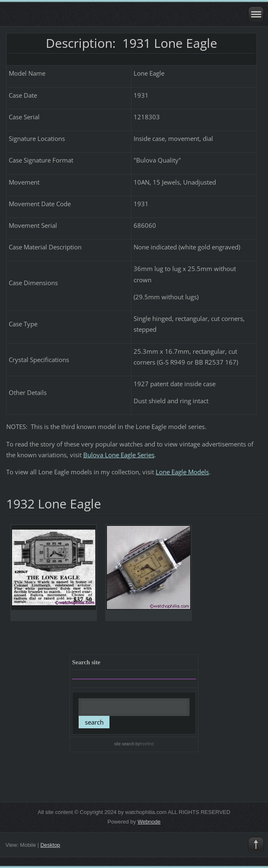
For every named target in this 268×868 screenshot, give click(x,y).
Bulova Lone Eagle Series (119, 455)
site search (124, 744)
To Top (256, 845)
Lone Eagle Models (182, 472)
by (144, 744)
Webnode (149, 822)
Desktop (50, 845)
